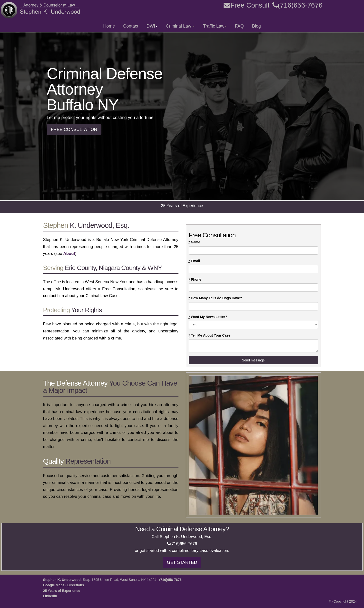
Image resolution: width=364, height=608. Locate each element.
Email (194, 261)
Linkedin (50, 596)
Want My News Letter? (208, 317)
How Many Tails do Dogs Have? (215, 298)
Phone (195, 280)
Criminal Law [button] (180, 26)
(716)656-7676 (297, 5)
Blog (256, 26)
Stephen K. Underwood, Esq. (66, 580)
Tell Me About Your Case (210, 335)
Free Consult (246, 5)
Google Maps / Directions (64, 585)
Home (109, 26)
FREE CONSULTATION (74, 130)
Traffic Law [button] (215, 26)
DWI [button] (152, 26)
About (69, 254)
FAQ (239, 26)
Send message (253, 360)
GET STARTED (182, 562)
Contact (131, 26)
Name (194, 242)
